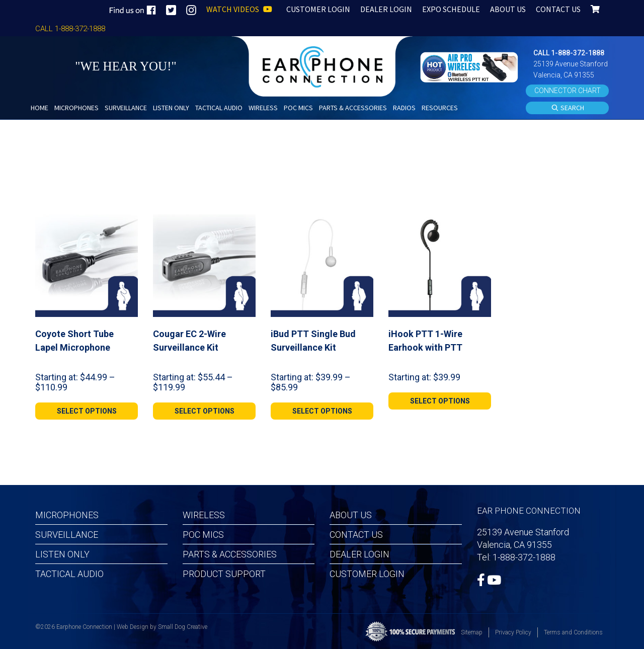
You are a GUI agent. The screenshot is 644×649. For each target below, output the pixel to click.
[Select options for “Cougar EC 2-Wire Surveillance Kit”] (204, 411)
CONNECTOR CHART (568, 91)
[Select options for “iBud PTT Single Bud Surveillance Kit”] (322, 411)
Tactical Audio (69, 574)
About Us (351, 515)
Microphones (67, 515)
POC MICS (203, 535)
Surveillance (67, 535)
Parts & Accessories (230, 554)
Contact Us (356, 535)
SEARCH (568, 108)
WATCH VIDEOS (239, 9)
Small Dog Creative (183, 627)
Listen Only (62, 554)
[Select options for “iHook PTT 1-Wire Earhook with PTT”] (440, 401)
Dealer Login (359, 554)
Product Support (224, 574)
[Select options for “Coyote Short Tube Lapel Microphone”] (87, 411)
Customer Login (367, 574)
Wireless (204, 515)
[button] (470, 66)
